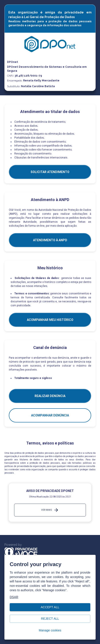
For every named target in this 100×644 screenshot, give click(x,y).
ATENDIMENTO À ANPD (50, 240)
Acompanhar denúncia (50, 415)
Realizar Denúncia (50, 396)
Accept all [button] (50, 607)
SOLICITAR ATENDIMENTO (50, 172)
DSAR (14, 597)
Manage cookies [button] (50, 630)
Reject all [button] (50, 619)
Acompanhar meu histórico (50, 320)
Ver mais (50, 510)
